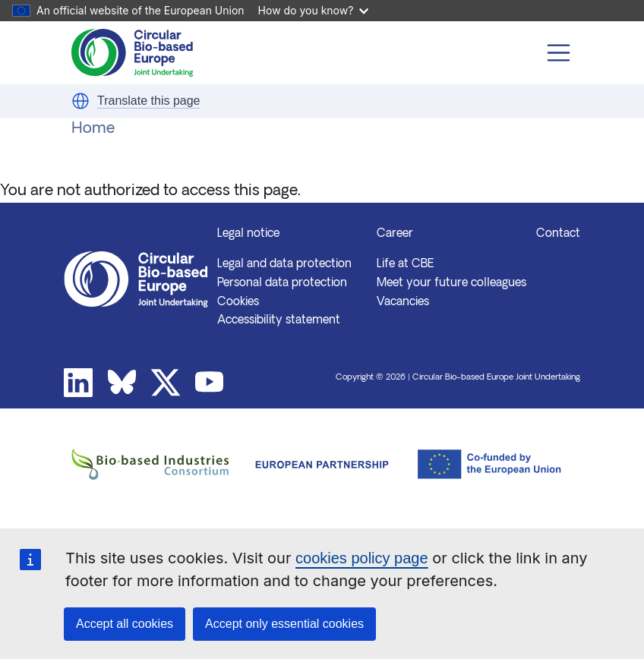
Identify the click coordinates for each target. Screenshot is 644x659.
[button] (80, 101)
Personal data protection (282, 284)
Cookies (238, 303)
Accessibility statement (279, 321)
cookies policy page (362, 558)
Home (93, 129)
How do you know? (314, 10)
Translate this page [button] (148, 101)
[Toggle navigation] (559, 53)
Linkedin (78, 383)
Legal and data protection (284, 265)
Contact (558, 234)
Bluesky (122, 383)
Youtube (210, 383)
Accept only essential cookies (284, 624)
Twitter (166, 383)
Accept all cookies (125, 624)
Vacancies (403, 303)
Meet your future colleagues (451, 284)
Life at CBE (406, 265)
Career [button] (395, 234)
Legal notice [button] (248, 234)
